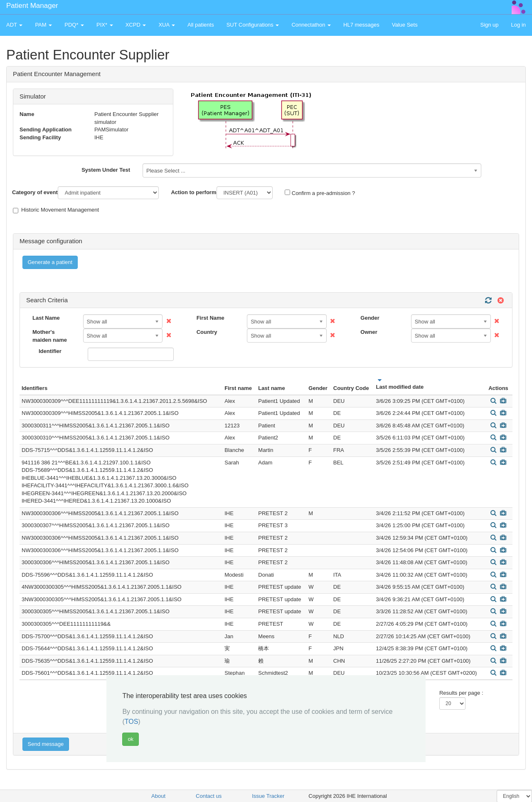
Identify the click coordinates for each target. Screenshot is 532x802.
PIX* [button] (105, 25)
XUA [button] (167, 25)
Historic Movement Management (56, 210)
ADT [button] (14, 25)
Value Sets (405, 25)
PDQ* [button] (74, 25)
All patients (201, 25)
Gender (370, 318)
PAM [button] (43, 25)
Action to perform (193, 192)
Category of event (35, 192)
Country (207, 332)
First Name (211, 318)
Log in (518, 25)
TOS (132, 722)
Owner (369, 332)
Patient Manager (32, 6)
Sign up (489, 25)
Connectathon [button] (311, 25)
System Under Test (106, 170)
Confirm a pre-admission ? (320, 193)
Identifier (50, 351)
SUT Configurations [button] (253, 25)
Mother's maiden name (50, 336)
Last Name (46, 318)
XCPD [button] (136, 25)
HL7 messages (361, 25)
